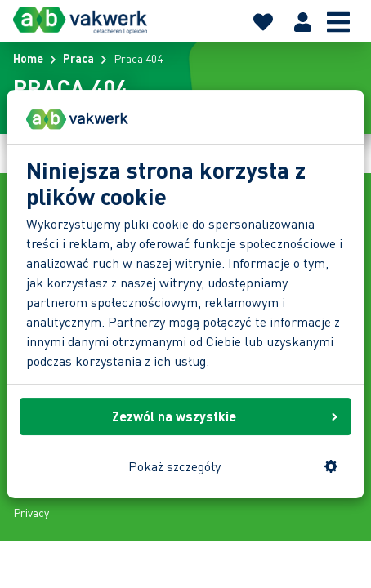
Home (28, 58)
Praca (78, 58)
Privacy (31, 512)
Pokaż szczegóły (233, 466)
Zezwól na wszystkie (225, 416)
